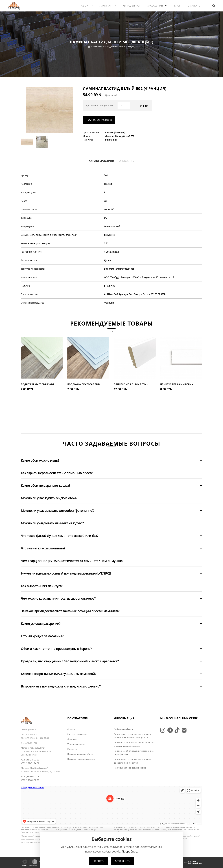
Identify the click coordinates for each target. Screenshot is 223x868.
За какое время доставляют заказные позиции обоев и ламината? (70, 611)
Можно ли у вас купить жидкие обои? (49, 498)
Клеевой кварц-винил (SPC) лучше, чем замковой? (59, 674)
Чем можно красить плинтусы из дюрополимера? (58, 598)
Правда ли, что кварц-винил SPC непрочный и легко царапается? (70, 661)
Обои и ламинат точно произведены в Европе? (56, 649)
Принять (99, 861)
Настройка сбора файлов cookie (130, 768)
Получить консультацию (99, 120)
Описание (126, 161)
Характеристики (101, 161)
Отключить (123, 861)
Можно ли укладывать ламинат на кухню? (52, 523)
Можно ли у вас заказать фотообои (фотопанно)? (58, 511)
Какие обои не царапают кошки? (46, 486)
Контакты (72, 749)
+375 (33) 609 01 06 (30, 777)
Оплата (71, 729)
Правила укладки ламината (81, 759)
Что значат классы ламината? (43, 548)
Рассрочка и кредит (77, 734)
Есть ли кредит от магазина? (42, 636)
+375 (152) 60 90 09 (30, 780)
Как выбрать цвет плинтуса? (42, 586)
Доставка (72, 739)
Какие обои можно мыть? (40, 460)
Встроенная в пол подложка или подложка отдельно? (61, 686)
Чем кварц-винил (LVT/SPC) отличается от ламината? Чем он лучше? (72, 561)
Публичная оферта (123, 729)
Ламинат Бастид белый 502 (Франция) (114, 46)
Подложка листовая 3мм (37, 384)
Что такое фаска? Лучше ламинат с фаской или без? (60, 536)
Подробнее (129, 851)
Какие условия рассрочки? (41, 624)
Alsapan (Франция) (115, 132)
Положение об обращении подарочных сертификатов (134, 753)
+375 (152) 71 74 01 (30, 763)
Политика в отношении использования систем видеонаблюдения (134, 744)
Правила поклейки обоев (80, 754)
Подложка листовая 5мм (84, 384)
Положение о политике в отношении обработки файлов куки (132, 761)
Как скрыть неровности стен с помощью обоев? (57, 473)
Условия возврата (76, 744)
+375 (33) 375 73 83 (30, 760)
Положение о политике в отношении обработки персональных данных (132, 736)
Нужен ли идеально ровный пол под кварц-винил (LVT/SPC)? (66, 573)
